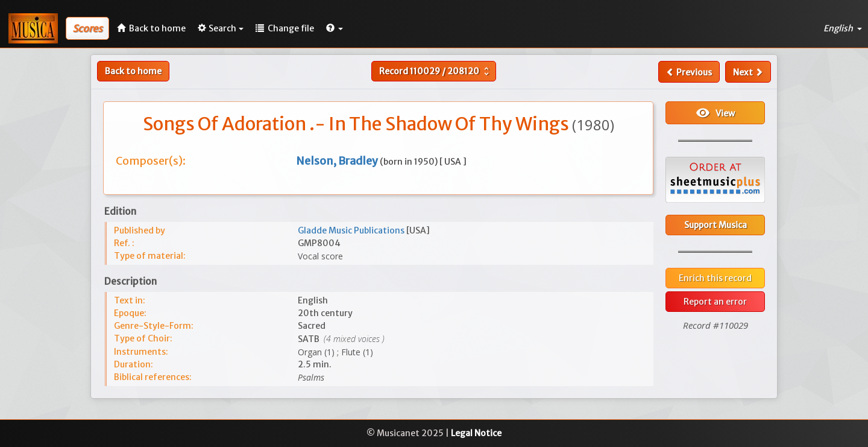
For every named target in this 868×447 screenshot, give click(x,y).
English (843, 28)
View (715, 113)
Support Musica (715, 225)
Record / (436, 71)
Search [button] (221, 28)
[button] (335, 28)
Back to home (133, 71)
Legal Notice (476, 433)
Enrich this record (715, 278)
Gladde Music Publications (352, 230)
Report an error (715, 302)
